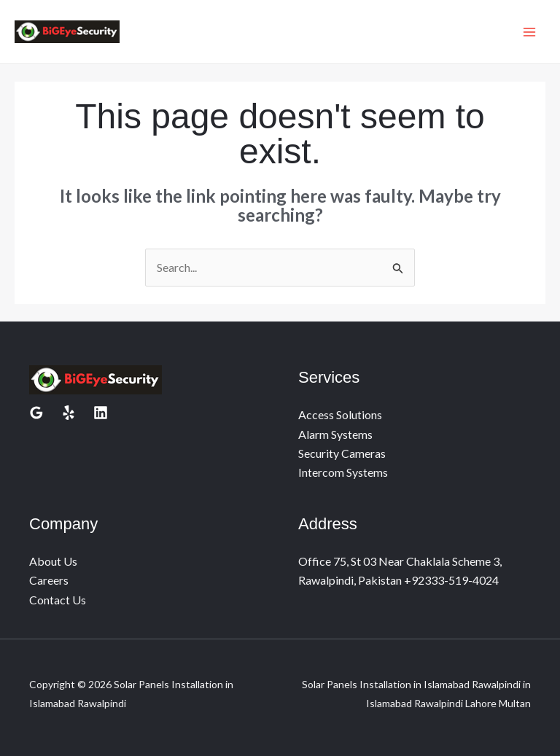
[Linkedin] (101, 413)
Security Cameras (342, 453)
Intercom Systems (343, 472)
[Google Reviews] (36, 413)
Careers (49, 580)
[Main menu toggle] (529, 32)
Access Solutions (340, 414)
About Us (53, 561)
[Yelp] (69, 413)
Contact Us (58, 600)
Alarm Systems (335, 434)
